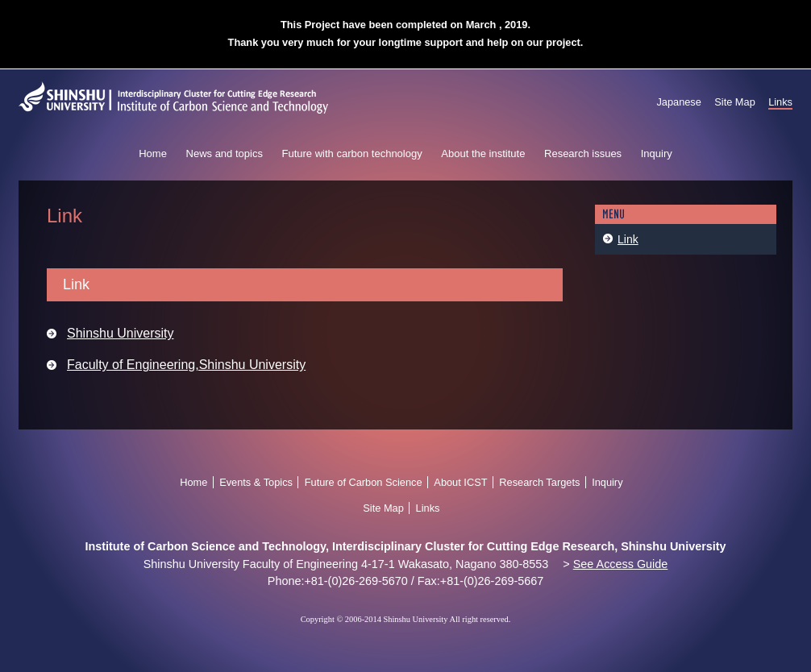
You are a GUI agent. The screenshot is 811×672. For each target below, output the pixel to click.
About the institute (483, 153)
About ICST (460, 482)
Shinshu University (121, 333)
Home (153, 153)
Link (628, 239)
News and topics (225, 153)
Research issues (583, 153)
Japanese (679, 102)
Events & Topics (256, 482)
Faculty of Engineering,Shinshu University (186, 365)
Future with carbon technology (352, 153)
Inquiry (657, 153)
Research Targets (539, 482)
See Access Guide (621, 564)
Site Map (735, 102)
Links (780, 102)
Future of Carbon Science (364, 482)
